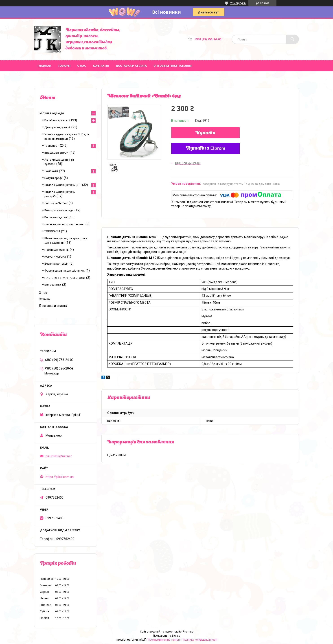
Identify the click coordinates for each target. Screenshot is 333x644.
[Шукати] (292, 39)
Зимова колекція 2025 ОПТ (63, 185)
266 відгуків (238, 3)
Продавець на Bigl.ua (167, 636)
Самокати (51, 171)
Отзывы (45, 299)
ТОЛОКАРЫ (52, 231)
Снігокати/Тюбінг (56, 203)
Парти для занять (57, 250)
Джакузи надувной (57, 127)
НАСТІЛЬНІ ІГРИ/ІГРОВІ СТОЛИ (65, 278)
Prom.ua (188, 632)
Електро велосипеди (59, 210)
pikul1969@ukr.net (59, 456)
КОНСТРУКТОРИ (55, 257)
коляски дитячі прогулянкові (64, 224)
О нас (82, 66)
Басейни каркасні (56, 120)
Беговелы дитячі (56, 217)
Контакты (101, 66)
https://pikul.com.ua (60, 477)
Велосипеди (53, 285)
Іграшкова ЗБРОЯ (56, 153)
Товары (64, 66)
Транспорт (52, 146)
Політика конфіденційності (200, 640)
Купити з (206, 148)
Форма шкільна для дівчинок (65, 271)
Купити (205, 133)
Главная (44, 66)
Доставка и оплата (131, 66)
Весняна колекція (56, 264)
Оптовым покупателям (173, 66)
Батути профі (54, 178)
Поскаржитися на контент (164, 640)
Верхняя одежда (51, 113)
